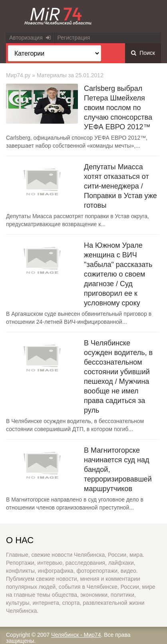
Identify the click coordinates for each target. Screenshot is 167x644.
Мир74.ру (18, 75)
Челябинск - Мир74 (76, 635)
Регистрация (74, 38)
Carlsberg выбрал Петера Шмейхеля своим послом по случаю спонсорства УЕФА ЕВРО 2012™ (118, 108)
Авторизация (30, 38)
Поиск (143, 53)
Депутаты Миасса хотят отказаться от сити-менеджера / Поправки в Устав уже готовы (120, 186)
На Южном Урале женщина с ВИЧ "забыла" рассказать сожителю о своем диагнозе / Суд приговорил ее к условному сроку (118, 274)
